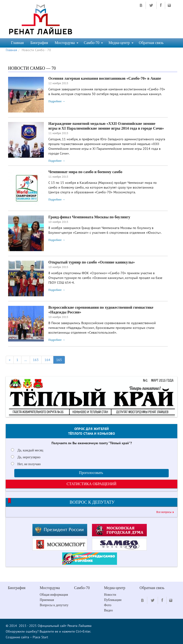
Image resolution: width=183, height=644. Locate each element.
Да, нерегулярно (29, 457)
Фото (108, 605)
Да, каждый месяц (30, 450)
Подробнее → (57, 101)
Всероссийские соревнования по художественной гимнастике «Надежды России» (101, 310)
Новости (110, 595)
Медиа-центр (121, 43)
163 (36, 360)
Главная (17, 43)
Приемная (47, 600)
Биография (39, 43)
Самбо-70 (93, 43)
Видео (108, 610)
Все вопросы (164, 512)
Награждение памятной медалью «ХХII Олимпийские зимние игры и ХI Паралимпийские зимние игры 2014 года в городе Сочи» (106, 126)
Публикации (113, 600)
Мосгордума (66, 43)
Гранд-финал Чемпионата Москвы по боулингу (89, 217)
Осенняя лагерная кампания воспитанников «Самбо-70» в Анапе (105, 78)
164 (47, 360)
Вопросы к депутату (54, 605)
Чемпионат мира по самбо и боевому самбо (85, 172)
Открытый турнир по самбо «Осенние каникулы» (92, 262)
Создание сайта (17, 637)
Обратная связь (151, 43)
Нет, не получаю (29, 464)
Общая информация (54, 595)
